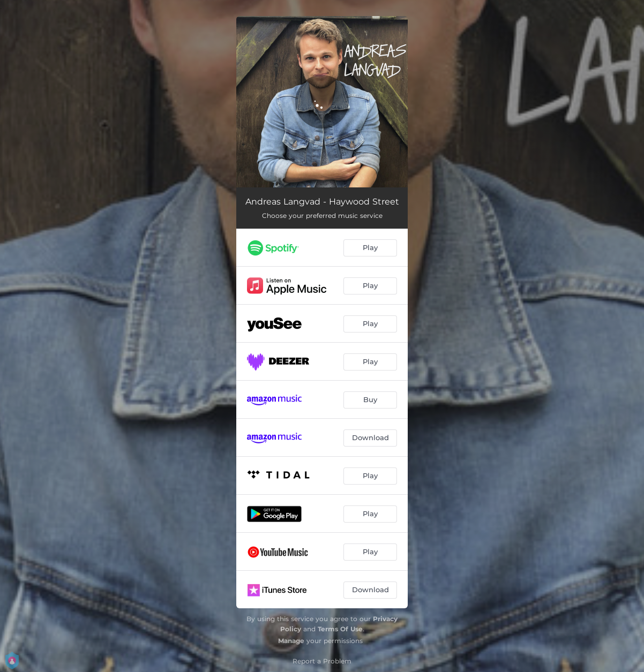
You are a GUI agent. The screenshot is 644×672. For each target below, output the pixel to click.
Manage (291, 641)
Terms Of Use (340, 629)
